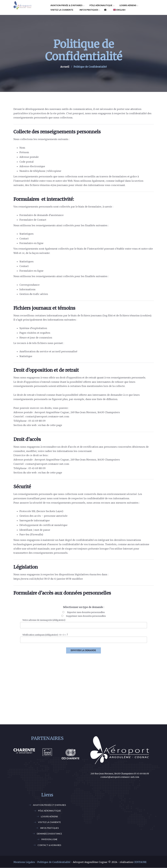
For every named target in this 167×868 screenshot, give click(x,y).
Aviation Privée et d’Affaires (49, 805)
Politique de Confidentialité (54, 862)
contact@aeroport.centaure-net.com (120, 777)
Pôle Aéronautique (49, 811)
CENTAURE (140, 862)
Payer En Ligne (49, 839)
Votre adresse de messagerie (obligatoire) (44, 620)
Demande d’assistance (49, 834)
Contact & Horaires (49, 845)
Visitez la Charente (49, 822)
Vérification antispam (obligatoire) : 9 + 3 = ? (45, 635)
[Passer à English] (118, 10)
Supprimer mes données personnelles (86, 616)
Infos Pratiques (49, 828)
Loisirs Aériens (49, 816)
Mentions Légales (24, 862)
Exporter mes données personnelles (86, 612)
